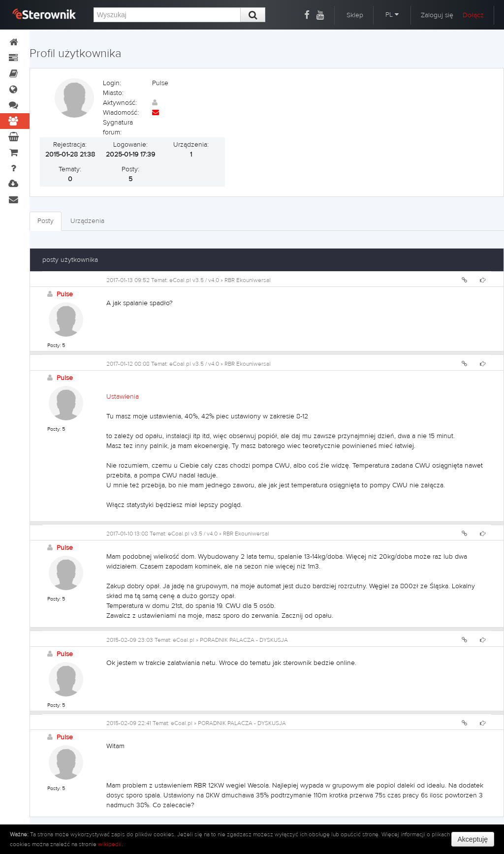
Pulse (65, 294)
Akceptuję (473, 839)
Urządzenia (87, 221)
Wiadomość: (121, 113)
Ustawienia (123, 397)
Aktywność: (120, 103)
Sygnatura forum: (118, 127)
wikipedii (110, 844)
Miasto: (113, 93)
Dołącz (473, 15)
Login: (112, 83)
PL (392, 15)
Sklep (355, 15)
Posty (46, 221)
